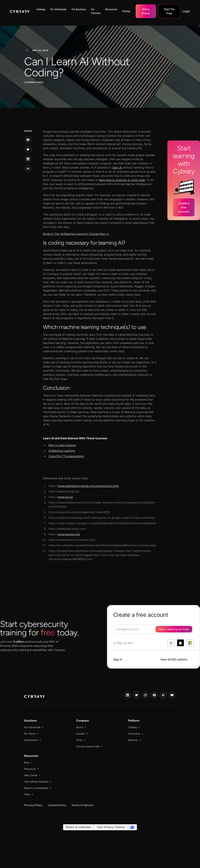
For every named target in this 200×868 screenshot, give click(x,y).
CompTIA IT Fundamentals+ (66, 456)
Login (186, 11)
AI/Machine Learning (62, 451)
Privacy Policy (33, 805)
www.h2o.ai (65, 497)
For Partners (96, 11)
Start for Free (169, 11)
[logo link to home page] (35, 697)
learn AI (117, 167)
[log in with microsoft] (190, 643)
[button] (42, 9)
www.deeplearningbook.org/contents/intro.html (88, 486)
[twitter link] (136, 695)
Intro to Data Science (62, 445)
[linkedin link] (128, 695)
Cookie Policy (57, 805)
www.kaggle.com (69, 534)
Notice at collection (79, 827)
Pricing (126, 11)
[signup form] (154, 629)
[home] (20, 11)
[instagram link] (145, 695)
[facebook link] (154, 695)
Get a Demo (146, 11)
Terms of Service (82, 805)
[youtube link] (172, 695)
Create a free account (184, 207)
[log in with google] (171, 643)
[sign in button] (122, 659)
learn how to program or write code (122, 180)
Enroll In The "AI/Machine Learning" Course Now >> (76, 234)
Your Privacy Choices (111, 827)
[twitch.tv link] (163, 695)
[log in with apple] (181, 643)
